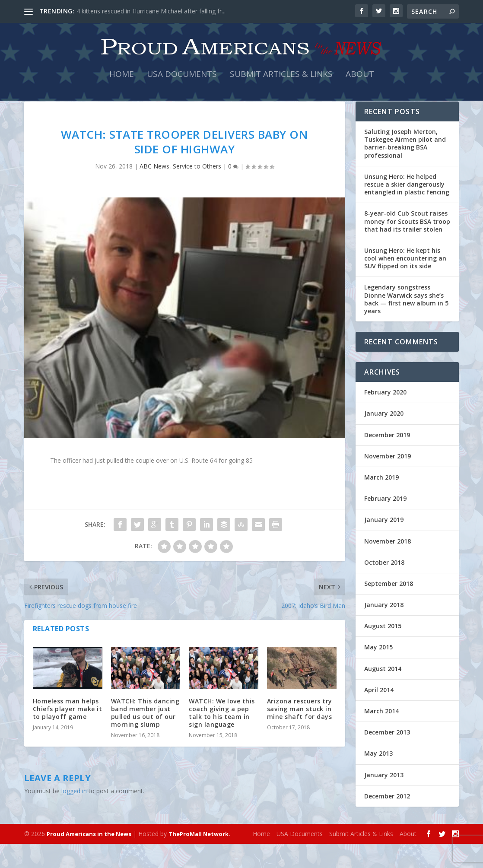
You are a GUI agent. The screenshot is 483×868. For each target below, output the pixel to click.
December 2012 (387, 820)
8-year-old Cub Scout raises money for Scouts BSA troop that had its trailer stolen (407, 245)
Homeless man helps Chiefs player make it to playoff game (68, 733)
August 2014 (383, 693)
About (360, 83)
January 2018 (384, 629)
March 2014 (381, 735)
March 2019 (381, 501)
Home (122, 83)
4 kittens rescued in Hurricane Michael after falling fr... (151, 11)
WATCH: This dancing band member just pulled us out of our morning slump (145, 737)
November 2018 (388, 565)
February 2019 (385, 523)
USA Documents (182, 83)
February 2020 (385, 416)
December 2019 (387, 459)
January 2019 (384, 544)
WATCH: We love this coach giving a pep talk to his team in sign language (222, 737)
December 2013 (387, 756)
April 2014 (379, 714)
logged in (74, 815)
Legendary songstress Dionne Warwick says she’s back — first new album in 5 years (406, 323)
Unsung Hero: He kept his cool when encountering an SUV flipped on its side (405, 282)
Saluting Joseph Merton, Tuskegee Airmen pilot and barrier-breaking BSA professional (405, 168)
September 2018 (389, 608)
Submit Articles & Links (281, 83)
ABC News (154, 190)
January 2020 (384, 437)
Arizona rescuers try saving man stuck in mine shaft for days (300, 733)
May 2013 (378, 777)
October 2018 (384, 587)
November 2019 (388, 480)
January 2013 (384, 799)
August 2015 (383, 650)
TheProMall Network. (199, 858)
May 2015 (378, 671)
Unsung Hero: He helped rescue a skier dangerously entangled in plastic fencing (407, 208)
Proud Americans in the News (89, 858)
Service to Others (197, 190)
